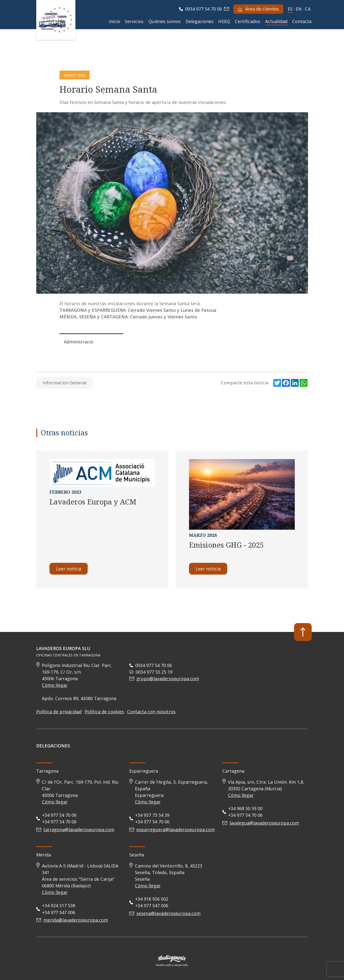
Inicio (115, 21)
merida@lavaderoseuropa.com (76, 920)
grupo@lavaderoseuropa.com (168, 678)
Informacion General (65, 383)
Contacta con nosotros (151, 712)
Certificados (248, 21)
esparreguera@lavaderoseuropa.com (176, 829)
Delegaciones (200, 21)
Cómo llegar (55, 685)
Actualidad (276, 21)
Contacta (302, 21)
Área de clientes (258, 9)
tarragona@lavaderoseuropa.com (79, 829)
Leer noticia (69, 569)
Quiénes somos (165, 21)
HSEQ (224, 21)
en (299, 9)
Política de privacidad (59, 712)
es (290, 9)
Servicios (134, 21)
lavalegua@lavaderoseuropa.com (264, 823)
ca (308, 9)
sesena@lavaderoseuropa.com (168, 913)
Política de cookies (104, 712)
